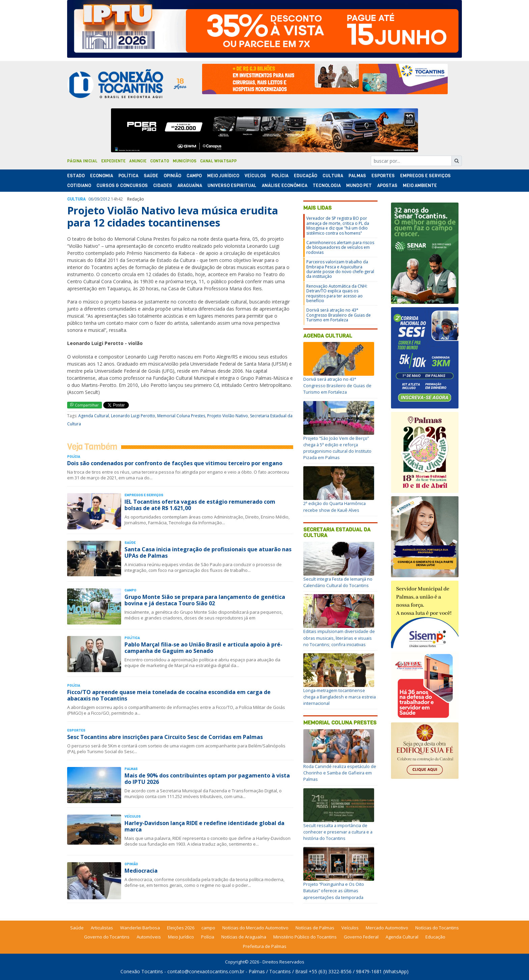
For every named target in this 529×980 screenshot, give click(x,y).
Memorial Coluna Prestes (181, 416)
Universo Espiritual (232, 186)
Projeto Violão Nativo (228, 416)
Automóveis (149, 937)
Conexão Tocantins (142, 971)
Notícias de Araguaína (244, 937)
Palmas (357, 176)
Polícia (208, 937)
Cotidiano (79, 186)
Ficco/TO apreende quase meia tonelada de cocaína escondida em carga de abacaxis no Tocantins (169, 695)
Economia (102, 176)
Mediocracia (141, 871)
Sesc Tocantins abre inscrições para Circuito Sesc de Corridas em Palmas (165, 737)
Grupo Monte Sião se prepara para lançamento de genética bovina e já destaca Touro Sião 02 (205, 600)
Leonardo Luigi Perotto (133, 416)
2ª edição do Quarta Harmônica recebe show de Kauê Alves (335, 507)
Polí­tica (128, 176)
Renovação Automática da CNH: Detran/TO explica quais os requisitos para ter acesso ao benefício (337, 293)
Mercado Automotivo (387, 928)
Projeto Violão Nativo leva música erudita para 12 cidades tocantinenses (173, 217)
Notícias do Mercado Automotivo (255, 928)
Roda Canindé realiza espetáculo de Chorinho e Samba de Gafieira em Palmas (340, 773)
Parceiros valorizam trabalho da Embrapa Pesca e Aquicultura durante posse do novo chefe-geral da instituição (340, 269)
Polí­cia (280, 176)
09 (97, 199)
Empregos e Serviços (425, 176)
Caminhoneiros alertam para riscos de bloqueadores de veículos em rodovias (340, 247)
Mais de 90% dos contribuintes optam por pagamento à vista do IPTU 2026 (207, 779)
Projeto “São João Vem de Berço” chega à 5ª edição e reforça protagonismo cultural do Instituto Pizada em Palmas (337, 448)
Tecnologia (327, 186)
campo (208, 928)
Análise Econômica (285, 186)
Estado (76, 176)
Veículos (255, 176)
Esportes (383, 176)
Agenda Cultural (94, 416)
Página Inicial (82, 161)
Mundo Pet (359, 186)
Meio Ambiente (420, 186)
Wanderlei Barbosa (140, 928)
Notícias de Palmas (315, 928)
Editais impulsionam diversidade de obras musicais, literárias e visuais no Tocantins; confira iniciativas (339, 638)
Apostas (387, 186)
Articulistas (102, 928)
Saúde (151, 176)
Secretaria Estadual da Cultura (337, 533)
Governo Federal (361, 937)
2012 (105, 199)
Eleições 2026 (181, 928)
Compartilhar (85, 405)
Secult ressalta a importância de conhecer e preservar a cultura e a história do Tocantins (338, 832)
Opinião (172, 176)
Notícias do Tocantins (437, 928)
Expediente (113, 161)
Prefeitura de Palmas (265, 946)
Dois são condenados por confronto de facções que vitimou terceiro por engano (175, 463)
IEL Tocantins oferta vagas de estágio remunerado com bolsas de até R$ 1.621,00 (200, 505)
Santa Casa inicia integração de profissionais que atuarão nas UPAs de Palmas (208, 552)
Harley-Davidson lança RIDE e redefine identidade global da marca (204, 826)
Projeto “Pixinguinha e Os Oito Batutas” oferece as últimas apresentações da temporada (334, 891)
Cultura (333, 176)
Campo (194, 176)
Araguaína (190, 186)
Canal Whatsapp (218, 161)
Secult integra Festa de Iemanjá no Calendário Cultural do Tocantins (338, 582)
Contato (160, 161)
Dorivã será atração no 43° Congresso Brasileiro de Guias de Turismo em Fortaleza (339, 315)
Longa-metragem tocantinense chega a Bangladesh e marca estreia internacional (340, 697)
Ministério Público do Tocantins (305, 937)
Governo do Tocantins (107, 937)
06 (91, 199)
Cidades (163, 186)
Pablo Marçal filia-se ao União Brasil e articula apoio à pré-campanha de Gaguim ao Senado (203, 648)
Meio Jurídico (223, 176)
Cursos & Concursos (122, 186)
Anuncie (138, 161)
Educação (305, 176)
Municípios (185, 161)
